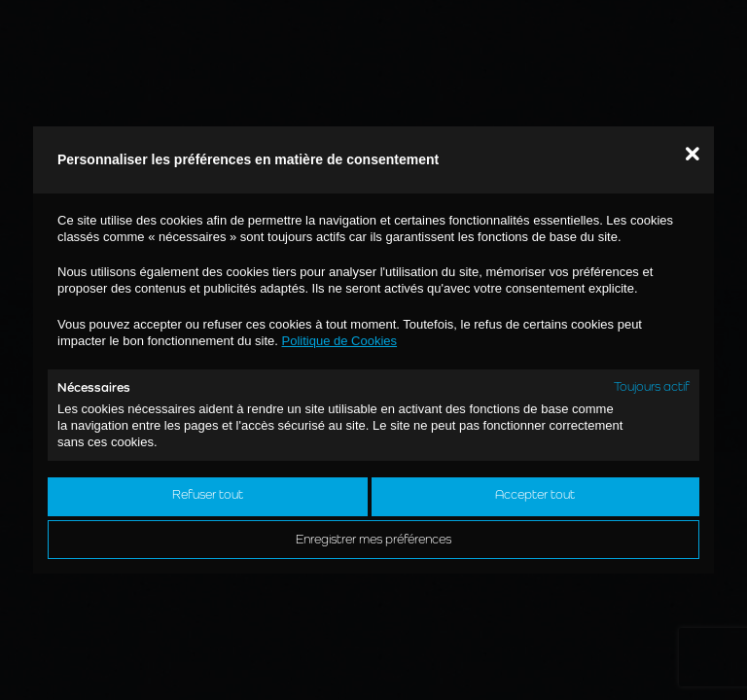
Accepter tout (535, 494)
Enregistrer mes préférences (373, 539)
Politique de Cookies (340, 341)
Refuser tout (208, 494)
